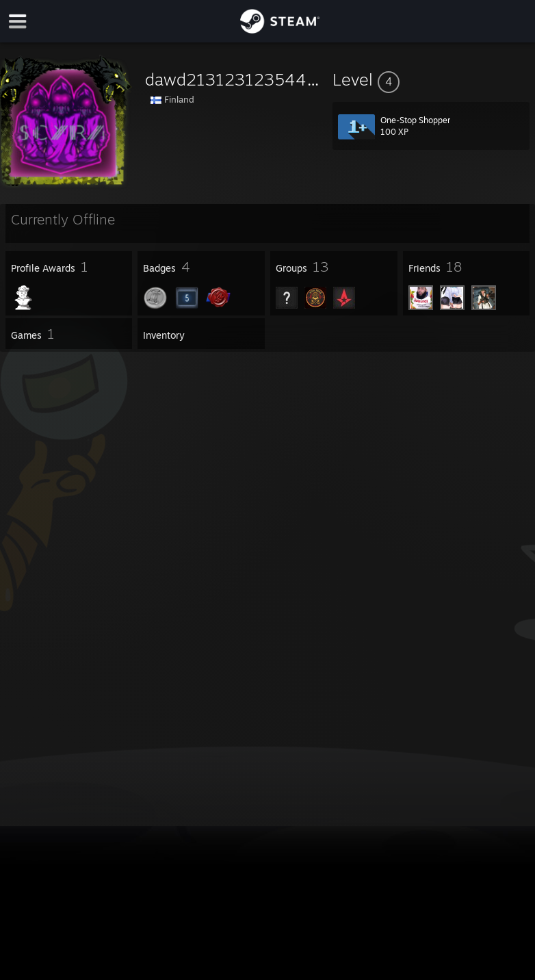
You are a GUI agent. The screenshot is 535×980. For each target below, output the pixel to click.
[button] (431, 79)
